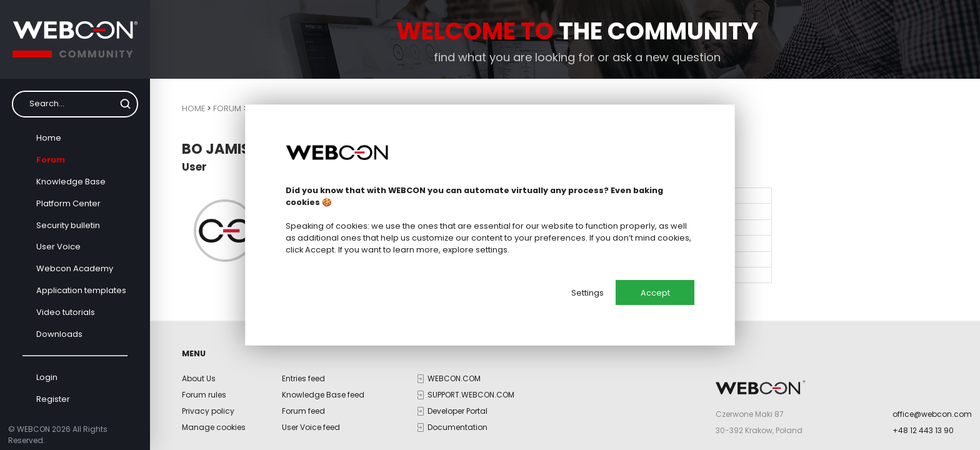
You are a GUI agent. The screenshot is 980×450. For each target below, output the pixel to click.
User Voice (58, 247)
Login (47, 377)
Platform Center (68, 203)
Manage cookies (214, 427)
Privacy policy (208, 411)
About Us (199, 378)
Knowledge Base (71, 182)
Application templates (81, 290)
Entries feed (303, 378)
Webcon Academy (75, 268)
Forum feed (303, 411)
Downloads (59, 334)
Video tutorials (66, 312)
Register (53, 399)
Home (49, 138)
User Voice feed (311, 427)
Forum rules (204, 395)
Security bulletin (68, 225)
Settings (587, 293)
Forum (51, 160)
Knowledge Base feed (323, 395)
